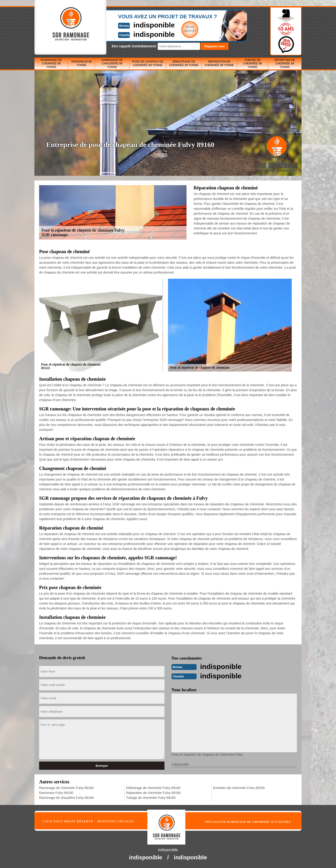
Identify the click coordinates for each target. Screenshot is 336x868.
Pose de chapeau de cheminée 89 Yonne (148, 63)
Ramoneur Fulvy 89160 (56, 793)
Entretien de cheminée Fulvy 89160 (239, 788)
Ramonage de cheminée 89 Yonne (51, 64)
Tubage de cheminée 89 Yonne (252, 64)
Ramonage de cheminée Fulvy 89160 (66, 788)
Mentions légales (116, 821)
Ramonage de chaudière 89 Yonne (112, 64)
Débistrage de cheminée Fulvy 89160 (153, 788)
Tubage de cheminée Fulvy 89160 (151, 798)
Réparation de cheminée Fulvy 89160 (153, 793)
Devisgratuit (190, 29)
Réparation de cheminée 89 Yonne (219, 63)
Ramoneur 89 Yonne (81, 63)
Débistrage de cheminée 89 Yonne (184, 63)
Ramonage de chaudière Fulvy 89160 (67, 798)
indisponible (154, 25)
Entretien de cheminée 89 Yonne (285, 64)
